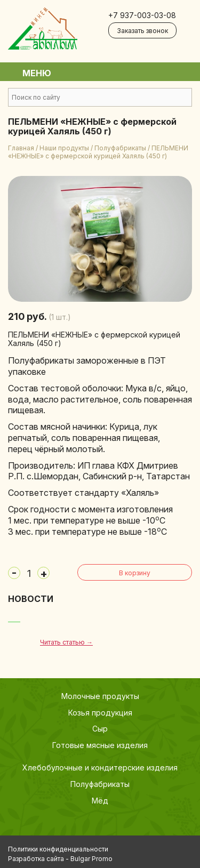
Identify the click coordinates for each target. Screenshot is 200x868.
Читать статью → (66, 642)
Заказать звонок (142, 31)
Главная (21, 148)
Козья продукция (100, 713)
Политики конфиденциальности (58, 849)
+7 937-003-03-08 (142, 15)
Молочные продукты (100, 696)
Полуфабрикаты (120, 148)
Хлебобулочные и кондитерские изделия (100, 767)
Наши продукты (64, 148)
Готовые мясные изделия (100, 745)
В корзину (135, 573)
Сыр (100, 729)
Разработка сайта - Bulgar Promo (60, 859)
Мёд (100, 801)
